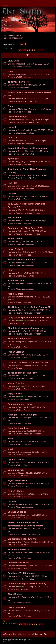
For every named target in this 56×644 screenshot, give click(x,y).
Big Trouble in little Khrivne (22, 539)
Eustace (21, 515)
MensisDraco (23, 504)
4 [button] (32, 50)
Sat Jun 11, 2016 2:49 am (36, 442)
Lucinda (12, 501)
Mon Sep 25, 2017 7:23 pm (42, 252)
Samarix (22, 407)
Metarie (21, 321)
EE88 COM (13, 61)
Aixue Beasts (15, 594)
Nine (10, 270)
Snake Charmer (16, 470)
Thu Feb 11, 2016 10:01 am (42, 504)
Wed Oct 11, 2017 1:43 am (37, 242)
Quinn (11, 106)
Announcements (22, 88)
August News (15, 394)
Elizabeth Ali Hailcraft (19, 549)
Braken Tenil (14, 218)
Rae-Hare (13, 183)
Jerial (20, 576)
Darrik (21, 151)
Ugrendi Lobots (16, 459)
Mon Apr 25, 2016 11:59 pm (37, 483)
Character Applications (25, 133)
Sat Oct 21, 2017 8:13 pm (36, 231)
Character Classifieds (25, 379)
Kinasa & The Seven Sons (21, 260)
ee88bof (21, 64)
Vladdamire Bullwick (18, 563)
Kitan (20, 386)
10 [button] (39, 50)
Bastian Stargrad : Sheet (21, 404)
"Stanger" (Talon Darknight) (22, 415)
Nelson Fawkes (16, 491)
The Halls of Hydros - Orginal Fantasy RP (29, 307)
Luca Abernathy (25, 529)
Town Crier (20, 323)
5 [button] (35, 50)
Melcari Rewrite (16, 383)
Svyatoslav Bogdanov (19, 339)
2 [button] (27, 50)
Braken (21, 221)
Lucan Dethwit (15, 249)
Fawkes (21, 494)
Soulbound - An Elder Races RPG (25, 228)
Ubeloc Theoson (16, 607)
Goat (10, 449)
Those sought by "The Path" (23, 373)
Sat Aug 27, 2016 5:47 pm (35, 376)
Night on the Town (17, 480)
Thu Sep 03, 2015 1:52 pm (37, 587)
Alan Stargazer (15, 294)
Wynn (20, 141)
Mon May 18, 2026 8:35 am (38, 64)
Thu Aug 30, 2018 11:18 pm (36, 151)
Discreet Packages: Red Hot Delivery (27, 584)
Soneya (21, 120)
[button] (21, 50)
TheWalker (23, 109)
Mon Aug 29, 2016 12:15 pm (36, 365)
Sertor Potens (24, 542)
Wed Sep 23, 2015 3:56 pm (40, 566)
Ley (20, 431)
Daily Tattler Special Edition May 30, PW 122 (31, 318)
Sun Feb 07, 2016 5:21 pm (38, 515)
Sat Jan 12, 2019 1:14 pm (35, 141)
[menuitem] (5, 22)
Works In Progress (23, 112)
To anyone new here (18, 82)
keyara (21, 242)
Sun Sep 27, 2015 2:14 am (42, 542)
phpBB (11, 640)
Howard (12, 127)
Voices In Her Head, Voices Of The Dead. (29, 362)
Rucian (21, 355)
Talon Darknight (25, 418)
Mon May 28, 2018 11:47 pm (35, 175)
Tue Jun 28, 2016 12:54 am (34, 431)
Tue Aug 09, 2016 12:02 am (38, 407)
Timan (11, 438)
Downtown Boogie (17, 117)
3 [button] (30, 50)
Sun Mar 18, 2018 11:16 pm (39, 186)
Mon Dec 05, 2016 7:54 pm (40, 310)
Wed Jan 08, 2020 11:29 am (37, 99)
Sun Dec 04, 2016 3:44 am (37, 321)
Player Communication (25, 154)
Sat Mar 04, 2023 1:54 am (35, 85)
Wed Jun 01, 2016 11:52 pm (36, 452)
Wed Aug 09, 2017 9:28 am (35, 273)
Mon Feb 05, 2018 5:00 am (37, 196)
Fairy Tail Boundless (18, 428)
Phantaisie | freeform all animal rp (25, 328)
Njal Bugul (13, 158)
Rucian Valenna (16, 352)
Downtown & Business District (28, 122)
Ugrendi (21, 462)
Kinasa (21, 263)
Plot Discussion (22, 476)
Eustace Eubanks (17, 512)
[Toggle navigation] (5, 3)
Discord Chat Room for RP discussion (28, 148)
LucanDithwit (23, 252)
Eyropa (19, 368)
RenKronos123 (24, 597)
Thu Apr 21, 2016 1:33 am (37, 494)
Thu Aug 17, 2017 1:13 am (37, 263)
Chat (5, 28)
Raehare (22, 186)
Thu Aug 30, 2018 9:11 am (39, 162)
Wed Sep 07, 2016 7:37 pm (37, 355)
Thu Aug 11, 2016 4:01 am (37, 397)
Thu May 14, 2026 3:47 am (38, 74)
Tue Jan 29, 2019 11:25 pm (42, 130)
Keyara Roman (15, 239)
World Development (24, 67)
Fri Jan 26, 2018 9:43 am (36, 210)
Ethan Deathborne (26, 297)
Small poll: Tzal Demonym (21, 573)
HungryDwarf (23, 130)
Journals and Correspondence (28, 534)
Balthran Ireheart (17, 281)
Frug (20, 85)
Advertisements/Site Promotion (28, 101)
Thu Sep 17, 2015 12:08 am (36, 576)
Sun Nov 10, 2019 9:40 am (40, 109)
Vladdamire (23, 566)
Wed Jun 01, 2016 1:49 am (38, 462)
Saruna (21, 587)
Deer (20, 365)
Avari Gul (13, 138)
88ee (10, 71)
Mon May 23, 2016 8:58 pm (37, 473)
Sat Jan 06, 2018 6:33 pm (37, 221)
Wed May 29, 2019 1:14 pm (38, 120)
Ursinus (12, 193)
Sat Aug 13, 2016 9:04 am (35, 386)
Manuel (21, 473)
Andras (21, 483)
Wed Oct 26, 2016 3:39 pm (35, 331)
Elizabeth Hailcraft (26, 553)
